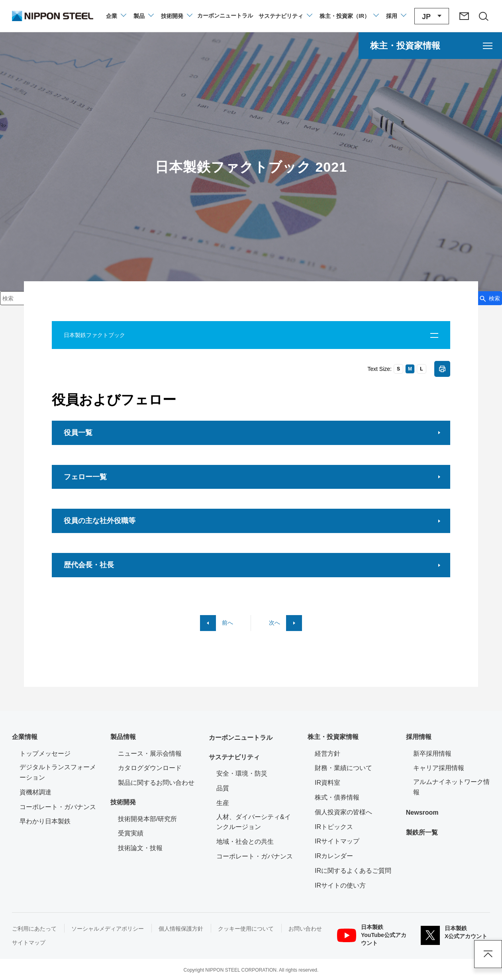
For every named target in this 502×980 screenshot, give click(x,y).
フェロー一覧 (85, 477)
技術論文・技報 (140, 848)
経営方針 (327, 754)
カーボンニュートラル (241, 738)
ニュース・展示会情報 (150, 754)
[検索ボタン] (489, 298)
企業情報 (25, 737)
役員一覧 (78, 433)
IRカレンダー (334, 856)
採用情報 (419, 737)
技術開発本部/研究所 (147, 819)
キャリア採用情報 (439, 768)
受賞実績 (131, 833)
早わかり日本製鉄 (45, 821)
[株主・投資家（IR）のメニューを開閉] (349, 16)
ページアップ (488, 954)
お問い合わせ (305, 929)
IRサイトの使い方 (340, 885)
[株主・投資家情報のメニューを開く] (430, 46)
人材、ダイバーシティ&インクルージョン (254, 822)
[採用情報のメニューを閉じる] (396, 16)
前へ (227, 623)
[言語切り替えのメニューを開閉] (432, 16)
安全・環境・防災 (242, 773)
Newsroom (422, 812)
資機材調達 (35, 792)
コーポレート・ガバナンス (58, 807)
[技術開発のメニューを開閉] (176, 16)
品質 (223, 788)
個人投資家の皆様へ (343, 812)
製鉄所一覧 (422, 832)
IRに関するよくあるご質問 (353, 871)
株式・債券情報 (337, 797)
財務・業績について (343, 768)
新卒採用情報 (432, 754)
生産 (223, 803)
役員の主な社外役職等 (100, 521)
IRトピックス (334, 827)
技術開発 (123, 802)
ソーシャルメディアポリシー (108, 929)
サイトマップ (29, 943)
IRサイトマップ (337, 841)
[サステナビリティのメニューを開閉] (285, 16)
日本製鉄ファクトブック (94, 335)
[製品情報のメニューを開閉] (143, 16)
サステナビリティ (234, 757)
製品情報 (123, 737)
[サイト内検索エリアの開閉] (483, 16)
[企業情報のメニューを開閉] (116, 16)
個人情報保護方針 (181, 929)
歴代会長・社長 (89, 565)
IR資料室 (327, 783)
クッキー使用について (246, 929)
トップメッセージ (45, 754)
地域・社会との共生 (245, 842)
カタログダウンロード (150, 768)
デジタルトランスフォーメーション (58, 772)
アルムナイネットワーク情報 (452, 787)
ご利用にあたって (34, 929)
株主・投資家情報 (333, 737)
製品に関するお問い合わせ (156, 783)
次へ (275, 623)
